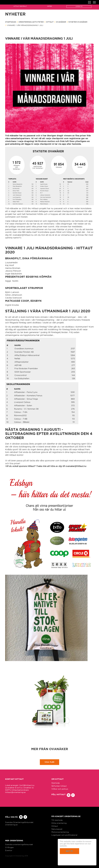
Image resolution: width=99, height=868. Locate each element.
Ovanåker (61, 22)
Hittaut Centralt (20, 6)
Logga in (79, 6)
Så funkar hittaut (59, 786)
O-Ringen (9, 847)
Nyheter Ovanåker (78, 22)
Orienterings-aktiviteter (31, 22)
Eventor (9, 850)
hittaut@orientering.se (15, 792)
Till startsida (57, 820)
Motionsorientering (60, 832)
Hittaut (50, 22)
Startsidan (11, 22)
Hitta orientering (59, 823)
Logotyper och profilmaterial (64, 835)
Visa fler (50, 762)
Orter (49, 6)
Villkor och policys (60, 789)
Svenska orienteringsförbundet (19, 844)
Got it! (69, 851)
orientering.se (11, 825)
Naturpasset (57, 829)
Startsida (55, 783)
